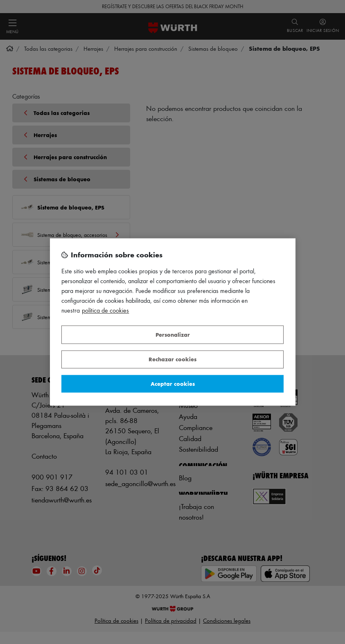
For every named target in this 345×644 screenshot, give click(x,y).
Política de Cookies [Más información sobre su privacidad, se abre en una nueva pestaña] (105, 311)
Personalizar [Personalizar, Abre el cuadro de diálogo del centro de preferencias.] (173, 334)
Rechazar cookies (172, 359)
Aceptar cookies (173, 384)
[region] (173, 322)
